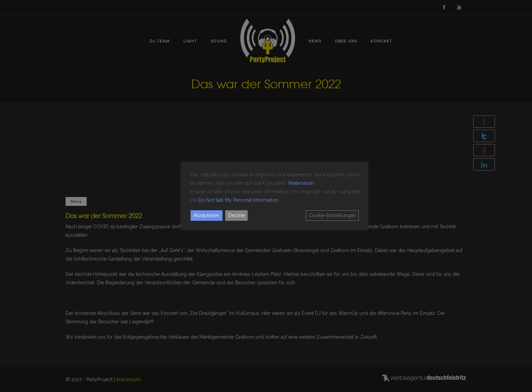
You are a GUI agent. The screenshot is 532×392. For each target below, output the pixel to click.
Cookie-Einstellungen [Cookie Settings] (332, 215)
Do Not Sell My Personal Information (238, 200)
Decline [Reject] (237, 215)
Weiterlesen (301, 183)
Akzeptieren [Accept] (206, 215)
